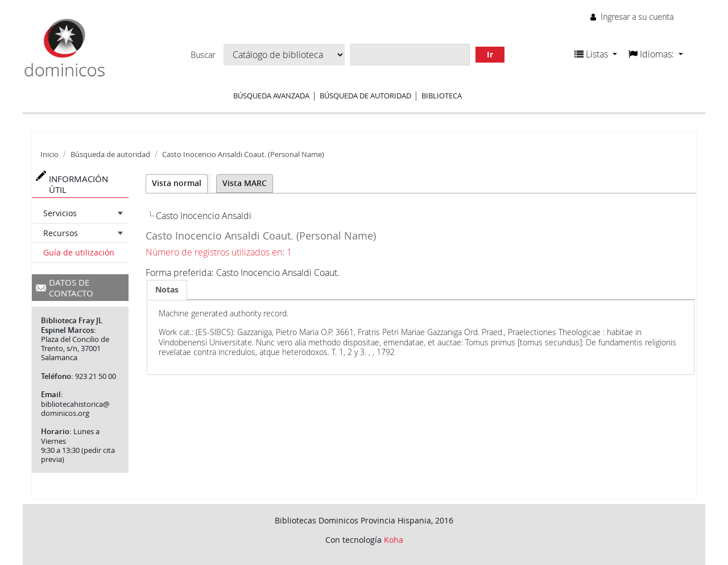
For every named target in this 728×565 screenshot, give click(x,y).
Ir (490, 54)
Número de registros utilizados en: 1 (219, 252)
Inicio (49, 154)
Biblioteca (442, 96)
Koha (394, 540)
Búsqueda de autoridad (365, 96)
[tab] (167, 290)
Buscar (203, 55)
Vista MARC (245, 183)
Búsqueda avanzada (271, 96)
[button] (596, 54)
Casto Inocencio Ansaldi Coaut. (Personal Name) (243, 154)
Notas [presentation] (167, 289)
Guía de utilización (79, 252)
